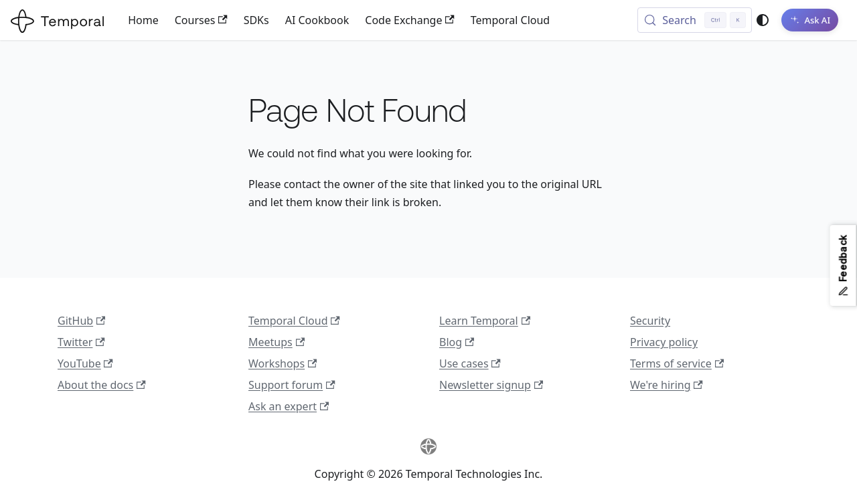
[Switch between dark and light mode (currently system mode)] (763, 20)
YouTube (85, 363)
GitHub (81, 321)
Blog (457, 342)
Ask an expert (289, 406)
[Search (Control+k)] (695, 20)
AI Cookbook (317, 20)
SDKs (256, 20)
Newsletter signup (491, 385)
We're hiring (667, 385)
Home (143, 20)
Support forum (292, 385)
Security (650, 321)
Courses (201, 20)
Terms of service (677, 363)
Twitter (81, 342)
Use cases (470, 363)
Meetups (277, 342)
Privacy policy (664, 342)
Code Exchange (409, 20)
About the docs (102, 385)
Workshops (283, 363)
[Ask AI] (810, 20)
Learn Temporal (485, 321)
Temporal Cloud (510, 20)
